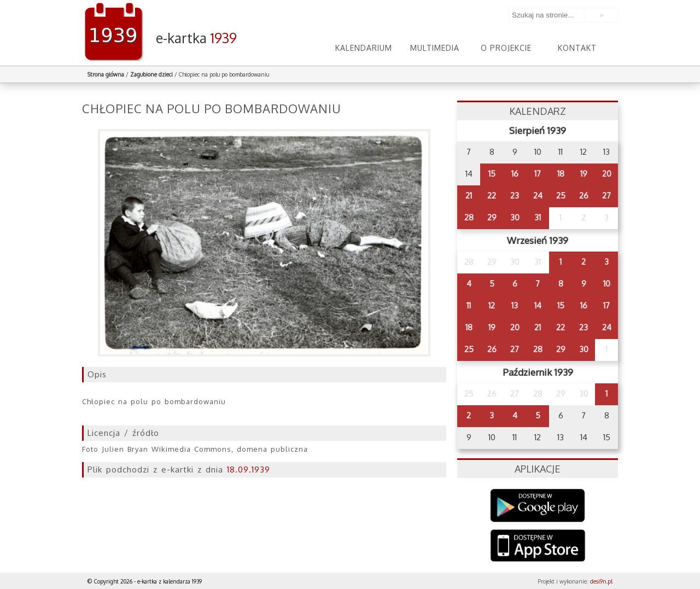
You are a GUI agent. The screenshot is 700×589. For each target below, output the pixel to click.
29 (492, 217)
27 (606, 196)
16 (515, 174)
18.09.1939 (249, 470)
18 (561, 174)
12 (492, 305)
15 (492, 174)
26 (584, 196)
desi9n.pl (601, 581)
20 (607, 174)
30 (515, 217)
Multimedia (435, 48)
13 (515, 305)
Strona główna (106, 74)
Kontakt (577, 48)
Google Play (538, 506)
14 (538, 305)
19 (584, 174)
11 (469, 305)
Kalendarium (364, 48)
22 (492, 196)
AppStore (538, 547)
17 (538, 174)
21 (469, 196)
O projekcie (506, 48)
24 (538, 196)
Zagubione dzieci (151, 74)
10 (607, 284)
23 (515, 196)
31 (538, 217)
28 (469, 217)
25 (561, 196)
